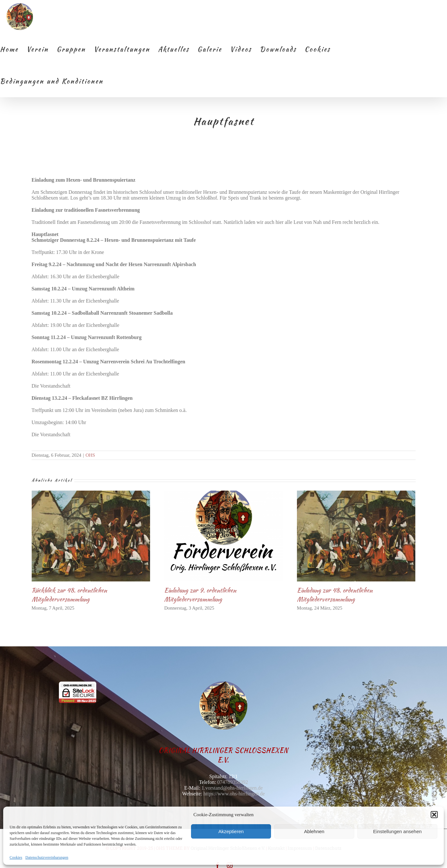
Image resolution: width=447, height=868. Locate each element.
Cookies (16, 857)
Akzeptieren (231, 831)
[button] (434, 815)
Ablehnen (314, 831)
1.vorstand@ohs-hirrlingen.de (232, 788)
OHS (90, 455)
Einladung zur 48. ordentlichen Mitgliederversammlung (335, 595)
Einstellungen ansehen (397, 831)
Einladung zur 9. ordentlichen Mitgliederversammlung (200, 595)
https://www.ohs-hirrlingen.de (234, 794)
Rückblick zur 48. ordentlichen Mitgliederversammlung (69, 595)
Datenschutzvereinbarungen (47, 857)
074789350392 (233, 782)
